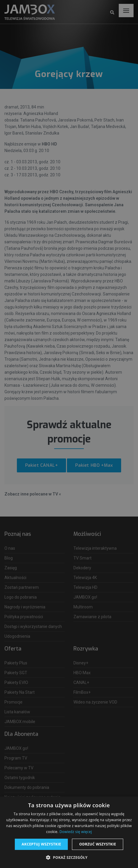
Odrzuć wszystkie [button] (97, 844)
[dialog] (69, 434)
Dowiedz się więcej (76, 832)
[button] (69, 858)
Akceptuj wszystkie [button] (41, 844)
